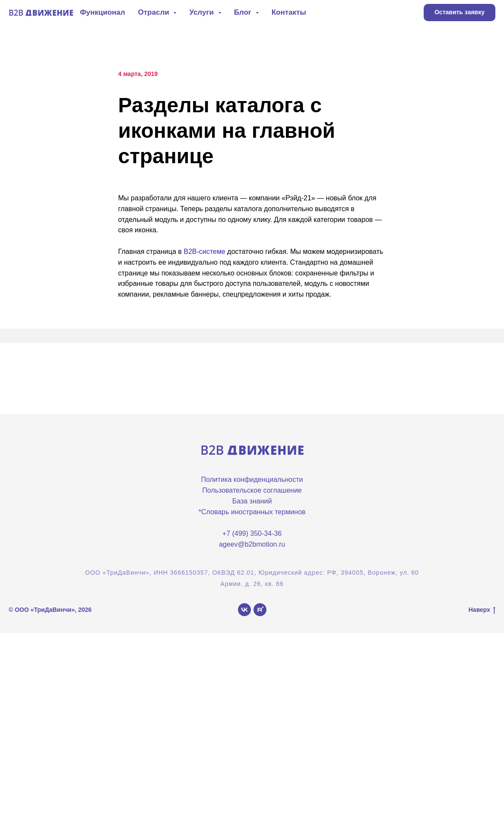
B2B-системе (204, 252)
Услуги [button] (202, 12)
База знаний (252, 501)
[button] (460, 13)
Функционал (103, 12)
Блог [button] (244, 12)
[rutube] (260, 610)
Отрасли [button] (155, 12)
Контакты (289, 12)
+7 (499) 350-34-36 (252, 533)
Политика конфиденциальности (252, 479)
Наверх (482, 610)
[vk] (244, 610)
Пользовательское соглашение (252, 490)
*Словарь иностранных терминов (252, 512)
